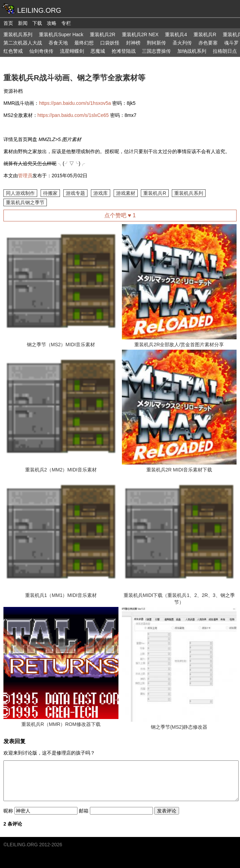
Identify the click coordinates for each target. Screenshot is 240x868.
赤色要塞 (208, 43)
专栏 (66, 23)
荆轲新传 (156, 43)
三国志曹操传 (156, 51)
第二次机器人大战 (23, 43)
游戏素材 (126, 193)
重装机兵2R (103, 34)
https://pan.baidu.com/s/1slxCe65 (73, 115)
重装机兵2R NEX (140, 34)
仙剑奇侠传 (41, 51)
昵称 (8, 811)
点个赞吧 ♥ (120, 215)
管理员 (25, 176)
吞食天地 (58, 43)
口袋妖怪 (110, 43)
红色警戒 (13, 51)
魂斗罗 (231, 43)
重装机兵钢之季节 (25, 202)
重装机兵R (205, 34)
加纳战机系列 (192, 51)
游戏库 (101, 193)
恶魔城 (98, 51)
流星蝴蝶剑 (72, 51)
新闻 (23, 23)
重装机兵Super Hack (61, 34)
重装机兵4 (176, 34)
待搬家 (50, 193)
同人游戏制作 (20, 193)
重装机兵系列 (18, 34)
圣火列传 (182, 43)
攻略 (52, 23)
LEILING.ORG (22, 845)
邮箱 (84, 811)
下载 (37, 23)
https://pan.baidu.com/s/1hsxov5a (75, 103)
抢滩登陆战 (124, 51)
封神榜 (133, 43)
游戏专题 (75, 193)
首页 (8, 23)
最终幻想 (84, 43)
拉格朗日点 (225, 51)
